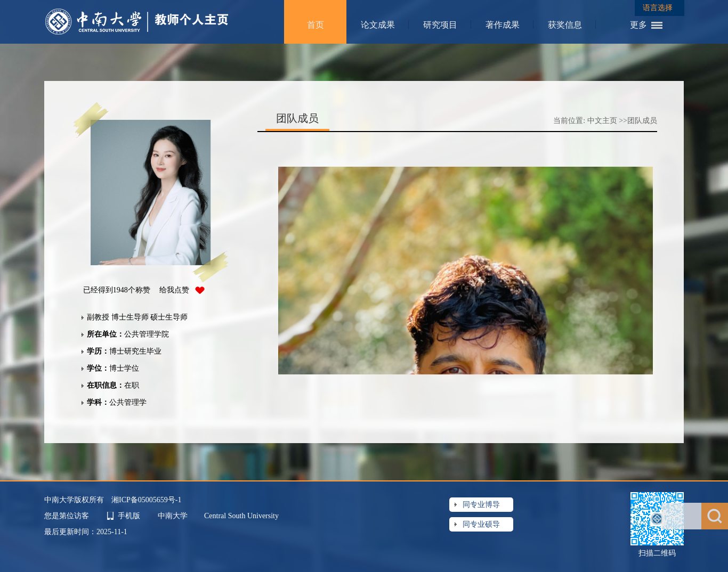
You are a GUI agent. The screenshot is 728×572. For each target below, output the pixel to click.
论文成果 (378, 25)
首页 (316, 25)
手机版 (129, 516)
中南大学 (174, 516)
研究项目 (440, 25)
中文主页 (602, 121)
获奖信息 (565, 25)
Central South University (241, 516)
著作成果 (503, 25)
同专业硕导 (481, 524)
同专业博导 (481, 505)
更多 (638, 25)
